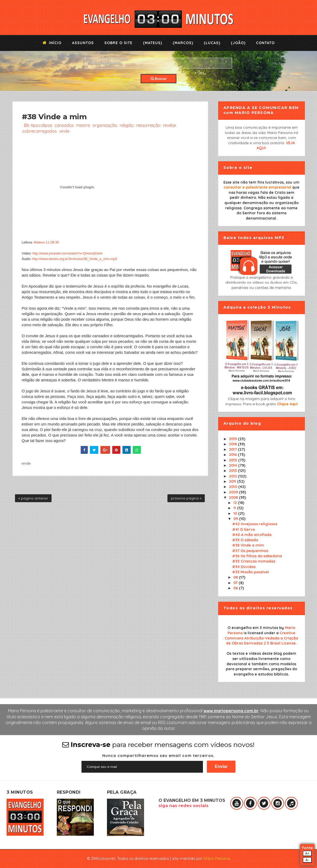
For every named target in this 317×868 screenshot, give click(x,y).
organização (105, 125)
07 (236, 583)
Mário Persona (217, 859)
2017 (233, 449)
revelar (170, 125)
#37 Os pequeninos (250, 551)
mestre (83, 125)
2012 (233, 476)
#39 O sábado (245, 540)
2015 (234, 460)
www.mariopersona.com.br (231, 711)
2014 (234, 465)
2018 (233, 444)
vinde (64, 131)
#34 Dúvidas (244, 567)
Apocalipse (41, 125)
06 (236, 588)
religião (127, 125)
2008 (234, 497)
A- (307, 860)
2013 (233, 471)
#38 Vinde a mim (248, 545)
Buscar (159, 79)
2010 (234, 487)
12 (236, 503)
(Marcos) (183, 43)
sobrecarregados (40, 131)
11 (235, 508)
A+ (307, 853)
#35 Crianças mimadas (254, 561)
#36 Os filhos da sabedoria (257, 556)
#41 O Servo (244, 529)
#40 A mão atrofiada (252, 535)
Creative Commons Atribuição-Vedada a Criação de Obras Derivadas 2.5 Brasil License (261, 638)
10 (236, 513)
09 (236, 519)
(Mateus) (153, 43)
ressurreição (148, 125)
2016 (233, 455)
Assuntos (83, 43)
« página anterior (33, 498)
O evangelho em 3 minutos (253, 628)
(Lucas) (212, 43)
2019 (233, 439)
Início (52, 43)
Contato (265, 43)
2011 (233, 481)
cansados (64, 125)
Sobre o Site (118, 43)
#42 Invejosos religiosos (255, 524)
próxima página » (186, 498)
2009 (234, 492)
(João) (238, 43)
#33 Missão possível (251, 572)
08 (236, 577)
